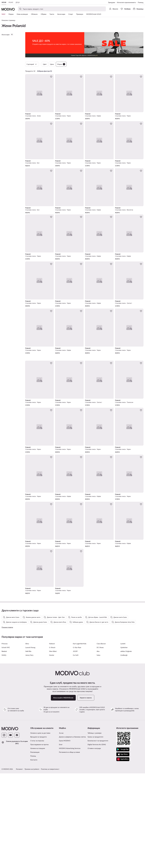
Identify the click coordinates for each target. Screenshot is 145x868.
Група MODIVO (65, 835)
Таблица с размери (95, 828)
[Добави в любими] (51, 77)
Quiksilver (124, 742)
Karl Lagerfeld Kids (80, 738)
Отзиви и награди (94, 843)
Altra (27, 738)
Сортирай (32, 64)
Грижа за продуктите (95, 831)
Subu (98, 750)
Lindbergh (124, 750)
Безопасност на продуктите (98, 835)
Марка (61, 64)
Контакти (34, 854)
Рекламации (35, 847)
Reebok (4, 746)
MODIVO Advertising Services (70, 843)
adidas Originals (126, 746)
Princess (5, 738)
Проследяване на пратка (39, 839)
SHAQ (4, 750)
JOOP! (75, 746)
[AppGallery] (123, 854)
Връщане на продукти (38, 831)
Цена (52, 64)
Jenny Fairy (29, 750)
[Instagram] (4, 830)
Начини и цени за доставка (40, 828)
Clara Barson (101, 738)
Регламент (19, 864)
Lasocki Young (30, 742)
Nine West (53, 746)
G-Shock (52, 742)
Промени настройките (32, 864)
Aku (98, 746)
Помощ (141, 2)
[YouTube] (10, 830)
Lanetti (123, 738)
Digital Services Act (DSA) (97, 839)
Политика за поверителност (50, 864)
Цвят (45, 64)
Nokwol (52, 738)
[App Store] (123, 849)
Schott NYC (6, 742)
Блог (61, 839)
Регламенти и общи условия (69, 847)
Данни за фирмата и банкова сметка (72, 831)
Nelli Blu (28, 746)
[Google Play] (123, 844)
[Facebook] (17, 830)
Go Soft (76, 750)
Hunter (52, 750)
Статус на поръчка (37, 835)
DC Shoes (100, 742)
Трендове (112, 2)
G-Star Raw (77, 742)
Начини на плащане (38, 843)
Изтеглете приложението (126, 2)
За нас (61, 828)
